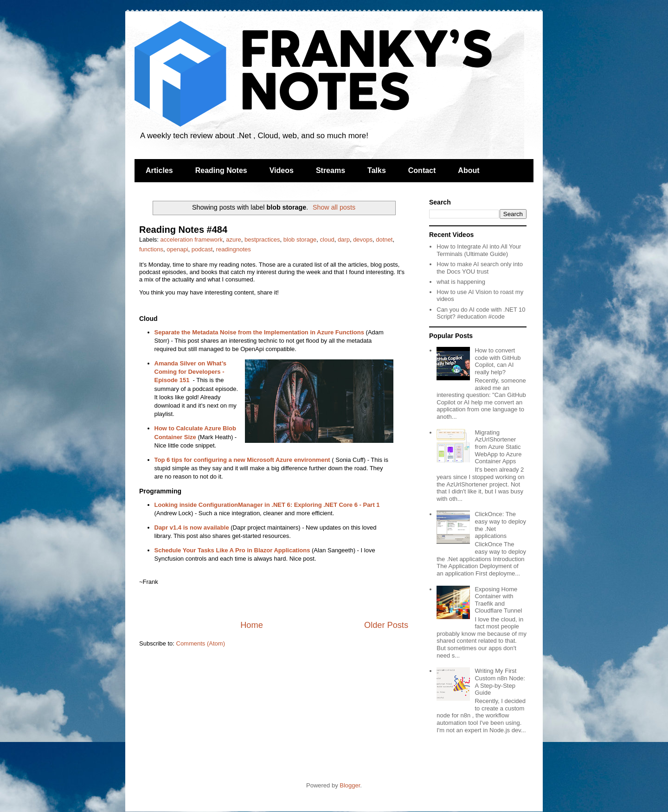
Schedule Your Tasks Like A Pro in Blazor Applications (232, 550)
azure (234, 240)
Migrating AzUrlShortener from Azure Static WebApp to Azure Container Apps (498, 447)
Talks (377, 170)
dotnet (384, 240)
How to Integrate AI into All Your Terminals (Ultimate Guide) (479, 250)
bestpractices (262, 240)
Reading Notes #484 (183, 230)
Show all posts (334, 207)
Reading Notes (221, 170)
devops (363, 240)
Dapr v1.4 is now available (192, 527)
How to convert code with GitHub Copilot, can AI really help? (498, 361)
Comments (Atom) (201, 643)
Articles (159, 170)
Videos (282, 170)
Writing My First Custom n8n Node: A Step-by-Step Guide (500, 682)
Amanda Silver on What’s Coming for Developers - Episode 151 (191, 372)
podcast (202, 249)
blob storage (300, 240)
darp (344, 240)
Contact (422, 170)
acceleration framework (192, 240)
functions (151, 249)
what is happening (461, 282)
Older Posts (386, 625)
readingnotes (234, 249)
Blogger (350, 785)
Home (252, 625)
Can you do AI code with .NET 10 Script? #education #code (481, 313)
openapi (177, 249)
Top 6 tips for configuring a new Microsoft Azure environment (242, 460)
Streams (331, 170)
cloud (327, 240)
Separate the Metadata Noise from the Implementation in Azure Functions (259, 332)
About (469, 170)
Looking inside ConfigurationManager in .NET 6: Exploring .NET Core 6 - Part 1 (267, 505)
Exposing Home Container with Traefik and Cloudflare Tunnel (498, 600)
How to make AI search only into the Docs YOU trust (480, 268)
